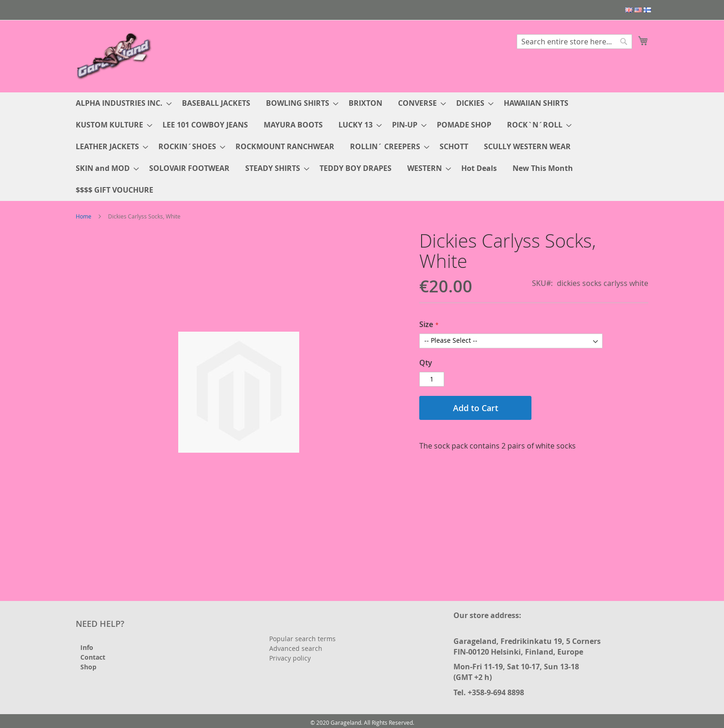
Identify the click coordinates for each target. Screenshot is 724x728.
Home (84, 216)
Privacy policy (290, 658)
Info (87, 647)
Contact (93, 657)
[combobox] (574, 42)
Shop (88, 667)
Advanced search (296, 648)
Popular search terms (302, 639)
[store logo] (115, 56)
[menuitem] (121, 103)
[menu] (362, 147)
